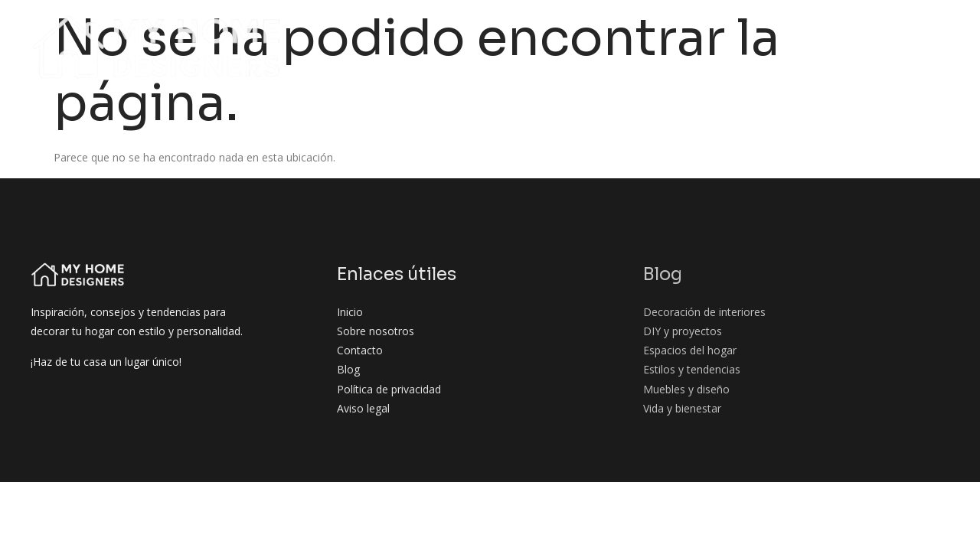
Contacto (929, 59)
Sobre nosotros (301, 29)
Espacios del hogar (759, 29)
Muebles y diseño (719, 59)
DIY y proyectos (636, 29)
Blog (382, 29)
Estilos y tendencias (898, 29)
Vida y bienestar (834, 59)
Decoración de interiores (492, 29)
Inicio (217, 29)
